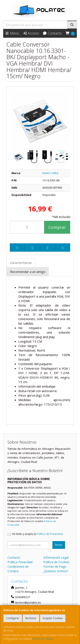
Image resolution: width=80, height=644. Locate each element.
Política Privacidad (20, 562)
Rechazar (31, 618)
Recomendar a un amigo (28, 272)
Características (21, 263)
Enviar (59, 545)
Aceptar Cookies (53, 618)
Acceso (31, 33)
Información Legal (56, 557)
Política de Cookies (43, 639)
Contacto (52, 33)
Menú (12, 33)
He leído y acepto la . (38, 534)
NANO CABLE (50, 173)
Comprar (57, 227)
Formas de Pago (55, 567)
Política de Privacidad (50, 534)
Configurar (13, 618)
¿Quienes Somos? (56, 571)
